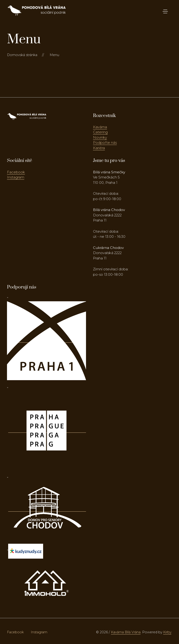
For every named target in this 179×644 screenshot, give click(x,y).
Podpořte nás (105, 143)
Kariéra (99, 148)
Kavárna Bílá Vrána (126, 632)
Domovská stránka (22, 55)
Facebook (16, 172)
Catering (100, 132)
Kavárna (100, 127)
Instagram (16, 177)
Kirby (167, 632)
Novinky (100, 137)
